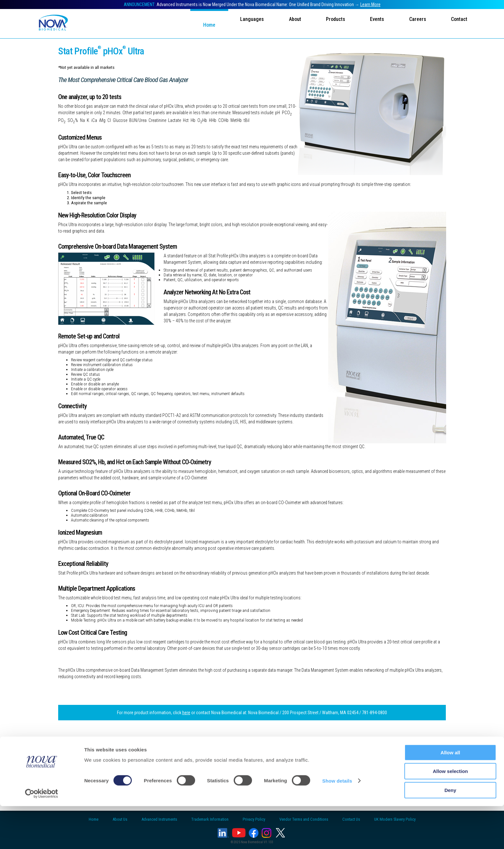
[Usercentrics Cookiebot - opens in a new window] (42, 836)
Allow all (450, 795)
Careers (417, 23)
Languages (248, 23)
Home (204, 25)
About (292, 23)
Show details (337, 824)
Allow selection (450, 814)
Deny (450, 833)
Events (375, 23)
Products (333, 23)
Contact (459, 23)
